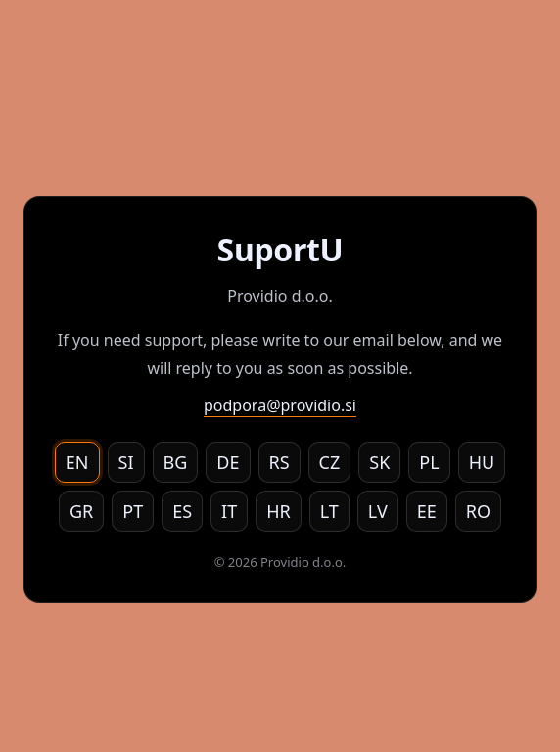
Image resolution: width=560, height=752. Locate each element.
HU (482, 462)
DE (228, 462)
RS (280, 462)
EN (77, 462)
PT (133, 511)
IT (229, 511)
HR (279, 511)
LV (378, 511)
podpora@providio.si (280, 405)
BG (176, 462)
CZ (330, 462)
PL (429, 462)
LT (329, 511)
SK (379, 462)
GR (81, 511)
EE (427, 511)
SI (126, 462)
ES (182, 511)
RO (478, 511)
